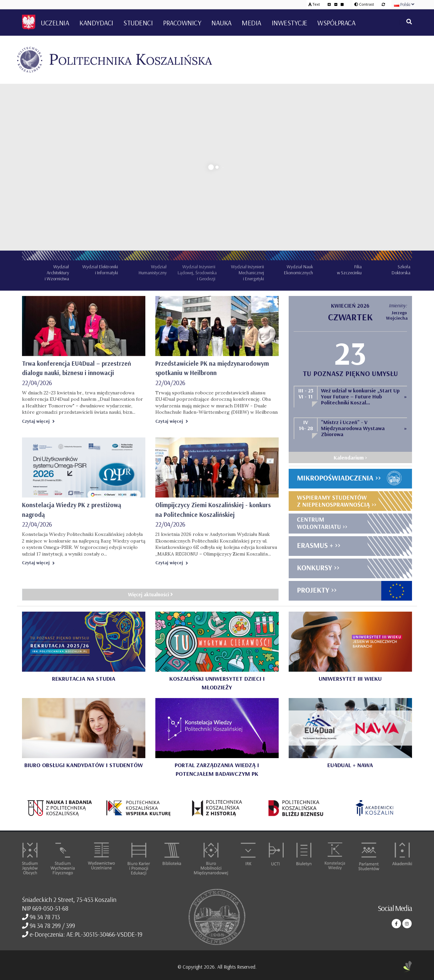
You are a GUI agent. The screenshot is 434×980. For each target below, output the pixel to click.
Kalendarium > (350, 457)
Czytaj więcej (38, 421)
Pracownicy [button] (182, 23)
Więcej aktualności (150, 594)
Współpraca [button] (336, 23)
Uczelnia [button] (55, 23)
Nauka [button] (221, 23)
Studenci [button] (138, 23)
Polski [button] (404, 4)
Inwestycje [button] (289, 23)
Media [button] (251, 23)
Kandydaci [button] (96, 23)
